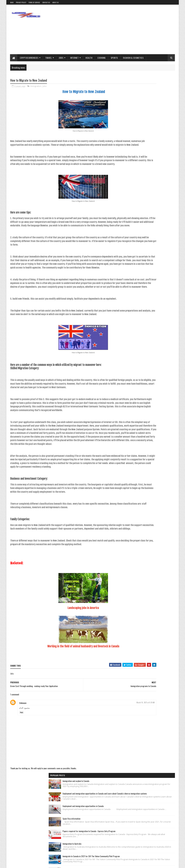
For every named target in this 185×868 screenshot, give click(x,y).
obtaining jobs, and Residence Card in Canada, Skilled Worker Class (154, 212)
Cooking (102, 58)
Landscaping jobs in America (65, 660)
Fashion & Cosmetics (133, 58)
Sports (114, 58)
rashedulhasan (37, 864)
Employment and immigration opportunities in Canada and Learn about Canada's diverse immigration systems (157, 105)
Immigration (36, 87)
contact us (46, 2)
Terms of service (34, 2)
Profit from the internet (135, 302)
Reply (22, 764)
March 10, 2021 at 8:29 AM (109, 755)
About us (55, 2)
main (12, 2)
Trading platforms (134, 307)
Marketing (168, 296)
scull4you (58, 864)
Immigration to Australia (149, 176)
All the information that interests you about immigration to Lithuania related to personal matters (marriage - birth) (156, 233)
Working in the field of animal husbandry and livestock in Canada (65, 698)
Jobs (61, 58)
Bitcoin (140, 285)
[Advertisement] (119, 29)
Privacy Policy (21, 2)
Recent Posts (138, 269)
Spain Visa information (148, 141)
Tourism (160, 302)
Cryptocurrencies (29, 58)
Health (89, 58)
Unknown (23, 755)
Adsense (130, 285)
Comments (162, 269)
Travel (49, 58)
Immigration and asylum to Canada (153, 86)
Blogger (149, 285)
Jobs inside (157, 296)
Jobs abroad (144, 296)
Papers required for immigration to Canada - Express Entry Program (157, 158)
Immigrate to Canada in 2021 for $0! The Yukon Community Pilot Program (155, 193)
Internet (75, 58)
